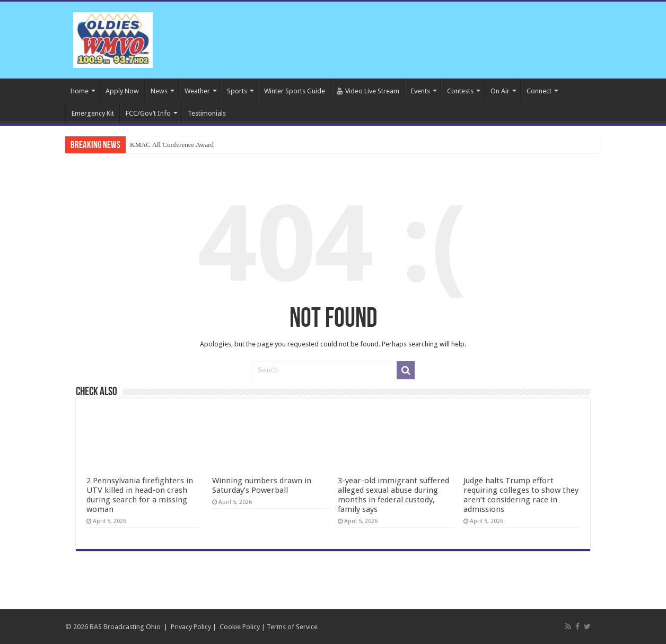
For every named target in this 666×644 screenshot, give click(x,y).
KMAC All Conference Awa (169, 145)
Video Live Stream (368, 91)
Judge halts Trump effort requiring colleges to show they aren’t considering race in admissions (521, 495)
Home (80, 91)
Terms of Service (292, 627)
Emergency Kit (93, 113)
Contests (460, 91)
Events (420, 91)
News (159, 91)
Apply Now (122, 91)
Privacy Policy (191, 627)
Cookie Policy (240, 627)
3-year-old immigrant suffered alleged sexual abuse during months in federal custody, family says (393, 495)
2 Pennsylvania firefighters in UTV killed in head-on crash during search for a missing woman (140, 495)
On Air (500, 91)
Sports (237, 91)
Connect (539, 91)
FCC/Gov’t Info (148, 113)
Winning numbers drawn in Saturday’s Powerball (262, 485)
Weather (197, 91)
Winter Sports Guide (295, 91)
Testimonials (207, 113)
